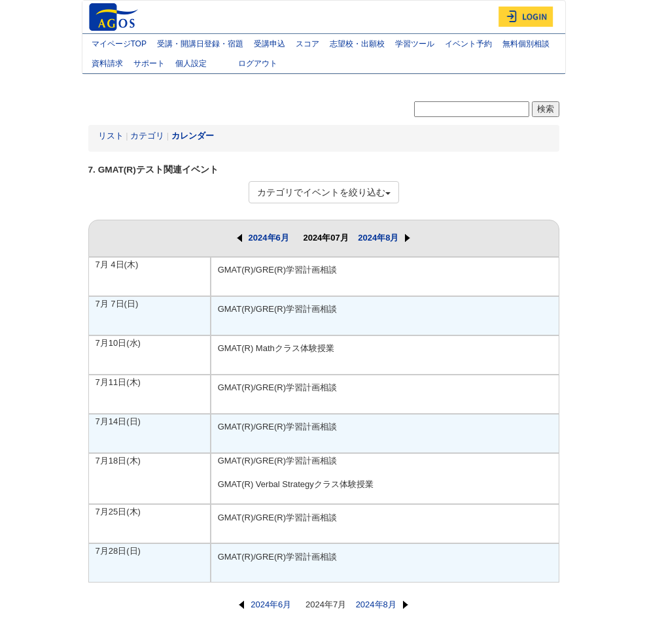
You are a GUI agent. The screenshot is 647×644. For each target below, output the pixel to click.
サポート (149, 63)
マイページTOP (119, 44)
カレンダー (193, 136)
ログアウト (258, 63)
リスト (111, 136)
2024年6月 (263, 238)
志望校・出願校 (357, 44)
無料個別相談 (526, 44)
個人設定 (201, 65)
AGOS (115, 17)
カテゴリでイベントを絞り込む (324, 192)
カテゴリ (147, 136)
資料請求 (107, 63)
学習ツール (415, 44)
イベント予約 (468, 44)
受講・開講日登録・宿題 (200, 44)
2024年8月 (384, 238)
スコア (307, 44)
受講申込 (270, 44)
